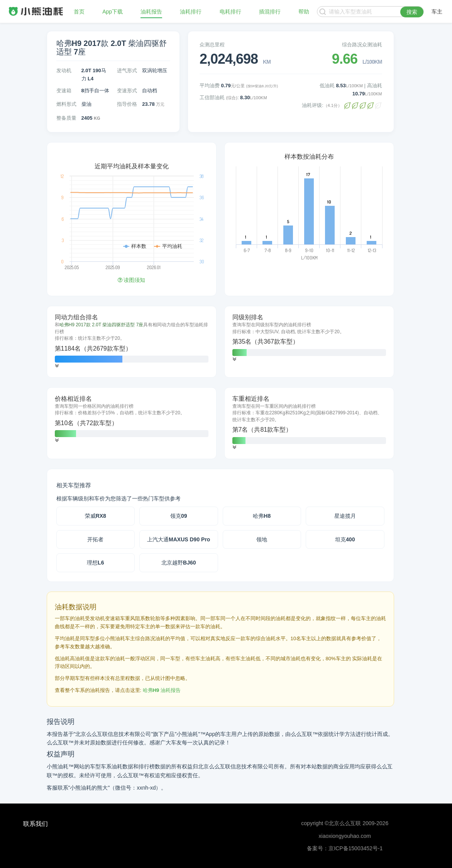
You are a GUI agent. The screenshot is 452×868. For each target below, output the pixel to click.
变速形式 (127, 91)
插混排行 (270, 12)
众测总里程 (212, 45)
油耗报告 (151, 12)
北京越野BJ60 (179, 563)
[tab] (132, 342)
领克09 (179, 516)
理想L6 (95, 563)
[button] (57, 366)
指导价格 (127, 104)
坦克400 (345, 539)
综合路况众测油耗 (362, 45)
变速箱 (64, 91)
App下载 (113, 12)
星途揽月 (345, 516)
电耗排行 (230, 12)
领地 (262, 539)
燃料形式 (66, 104)
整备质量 (66, 118)
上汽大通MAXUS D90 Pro (179, 539)
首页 (79, 12)
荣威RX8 (96, 516)
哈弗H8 (262, 516)
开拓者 (95, 539)
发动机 (64, 70)
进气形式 (127, 70)
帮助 (304, 12)
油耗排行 (191, 12)
